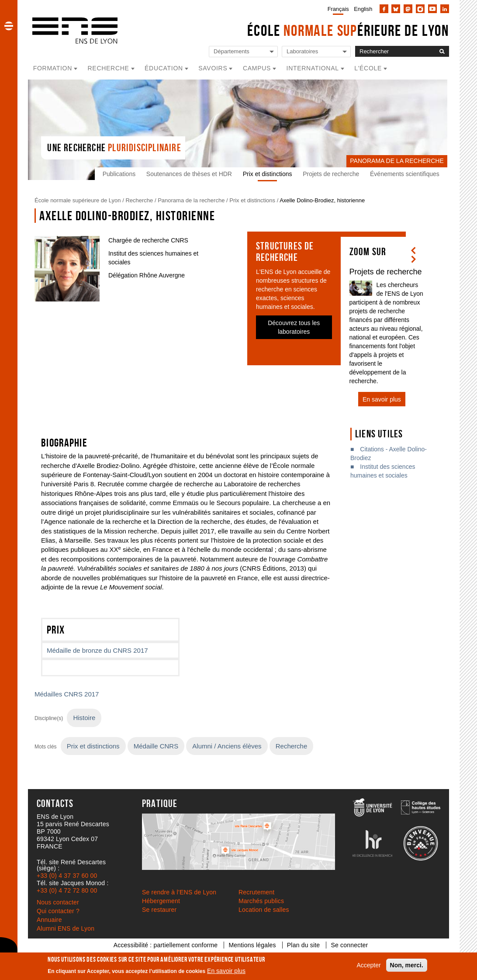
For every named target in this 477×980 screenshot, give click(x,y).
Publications (121, 174)
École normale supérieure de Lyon (78, 200)
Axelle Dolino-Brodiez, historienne (322, 200)
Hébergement (161, 901)
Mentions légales (252, 945)
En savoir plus (226, 971)
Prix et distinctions (269, 174)
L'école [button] (368, 68)
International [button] (313, 68)
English (363, 9)
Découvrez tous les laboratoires (294, 327)
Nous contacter (58, 902)
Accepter (368, 965)
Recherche (139, 200)
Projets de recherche (333, 174)
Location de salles (264, 910)
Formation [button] (53, 68)
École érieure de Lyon (348, 30)
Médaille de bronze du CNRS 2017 (97, 650)
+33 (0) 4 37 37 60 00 (67, 876)
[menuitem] (337, 9)
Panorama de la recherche (191, 200)
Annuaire (49, 920)
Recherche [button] (109, 68)
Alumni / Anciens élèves (227, 746)
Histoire (84, 718)
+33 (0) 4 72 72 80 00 (67, 890)
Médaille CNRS (156, 746)
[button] (9, 26)
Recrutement (256, 892)
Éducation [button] (164, 68)
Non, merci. (407, 965)
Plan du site (304, 945)
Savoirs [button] (213, 68)
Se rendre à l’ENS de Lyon (179, 892)
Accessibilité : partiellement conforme (166, 945)
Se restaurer (159, 910)
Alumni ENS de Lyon (66, 928)
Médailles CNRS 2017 (67, 694)
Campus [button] (257, 68)
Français (338, 9)
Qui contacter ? (58, 911)
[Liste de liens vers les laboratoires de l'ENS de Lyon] (316, 52)
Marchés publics (261, 901)
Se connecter (349, 945)
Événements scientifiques (406, 174)
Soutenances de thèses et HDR (191, 174)
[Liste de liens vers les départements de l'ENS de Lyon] (243, 52)
